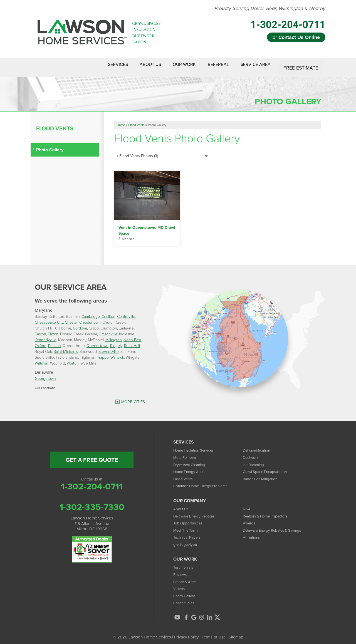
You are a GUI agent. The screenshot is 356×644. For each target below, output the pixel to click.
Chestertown (90, 318)
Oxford (41, 342)
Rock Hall (132, 342)
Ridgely (116, 342)
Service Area (254, 65)
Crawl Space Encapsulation (267, 467)
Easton (40, 330)
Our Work (173, 65)
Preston (55, 342)
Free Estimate (301, 65)
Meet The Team (187, 526)
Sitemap (236, 633)
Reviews (181, 570)
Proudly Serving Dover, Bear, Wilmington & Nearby (270, 9)
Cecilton (108, 312)
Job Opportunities (190, 519)
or (296, 37)
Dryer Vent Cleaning (191, 460)
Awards (250, 519)
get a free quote (92, 456)
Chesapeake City (49, 318)
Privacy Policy (186, 633)
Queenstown (97, 342)
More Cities (133, 398)
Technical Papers (188, 533)
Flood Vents (55, 124)
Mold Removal (186, 453)
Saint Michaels (66, 347)
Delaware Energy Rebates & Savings (276, 526)
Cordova (80, 324)
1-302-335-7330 (92, 502)
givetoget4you (186, 540)
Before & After (186, 577)
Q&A (247, 504)
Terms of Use (214, 633)
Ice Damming (255, 460)
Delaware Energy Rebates (197, 512)
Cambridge (91, 312)
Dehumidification (258, 446)
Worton (73, 359)
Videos (180, 584)
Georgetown (45, 374)
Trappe (103, 353)
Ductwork (252, 453)
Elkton (53, 330)
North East (132, 336)
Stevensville (109, 347)
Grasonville (108, 330)
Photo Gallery (50, 145)
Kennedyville (46, 336)
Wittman (42, 359)
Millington (114, 336)
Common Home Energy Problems (204, 482)
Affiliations (252, 533)
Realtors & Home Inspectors (268, 512)
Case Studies (185, 599)
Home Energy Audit (191, 467)
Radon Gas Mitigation (262, 474)
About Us (134, 65)
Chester (71, 318)
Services (97, 65)
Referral (212, 65)
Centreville (126, 312)
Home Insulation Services (196, 446)
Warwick (117, 353)
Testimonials (184, 563)
